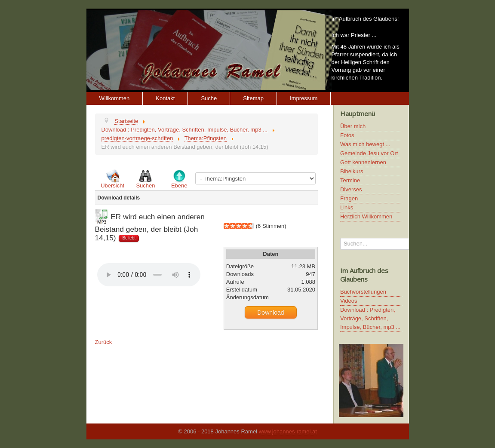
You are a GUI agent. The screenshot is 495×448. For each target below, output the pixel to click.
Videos (349, 301)
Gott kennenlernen (363, 162)
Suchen (145, 186)
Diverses (351, 189)
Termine (350, 180)
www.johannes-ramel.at (288, 431)
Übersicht (112, 186)
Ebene (179, 186)
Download (271, 313)
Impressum (304, 98)
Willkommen (115, 98)
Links (347, 207)
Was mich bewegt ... (365, 144)
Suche (209, 98)
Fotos (347, 135)
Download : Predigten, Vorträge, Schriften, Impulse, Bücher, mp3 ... (370, 318)
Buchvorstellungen (363, 292)
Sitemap (253, 98)
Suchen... (340, 238)
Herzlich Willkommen (366, 216)
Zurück (104, 342)
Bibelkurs (352, 171)
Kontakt (165, 98)
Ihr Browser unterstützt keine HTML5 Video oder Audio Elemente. (149, 275)
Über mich (353, 126)
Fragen (349, 198)
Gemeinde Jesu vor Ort (369, 153)
